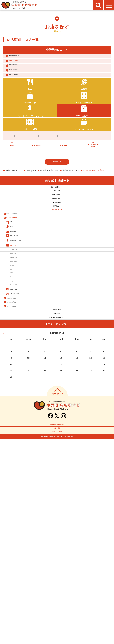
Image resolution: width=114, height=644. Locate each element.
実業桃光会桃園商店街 (25, 58)
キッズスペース (15, 157)
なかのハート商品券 (57, 635)
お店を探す (31, 199)
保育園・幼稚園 (62, 157)
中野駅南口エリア (71, 199)
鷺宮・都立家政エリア (57, 218)
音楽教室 (76, 157)
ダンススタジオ (46, 157)
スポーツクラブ (27, 161)
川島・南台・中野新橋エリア (57, 506)
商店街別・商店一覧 (50, 199)
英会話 (100, 157)
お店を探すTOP (57, 190)
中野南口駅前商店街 (24, 73)
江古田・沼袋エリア (57, 236)
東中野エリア (57, 488)
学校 (84, 157)
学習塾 (91, 157)
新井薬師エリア (57, 254)
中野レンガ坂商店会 (24, 89)
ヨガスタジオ (30, 157)
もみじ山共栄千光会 (24, 81)
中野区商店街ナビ (14, 199)
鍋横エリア (57, 497)
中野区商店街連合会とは (57, 619)
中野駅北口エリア (57, 263)
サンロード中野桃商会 (25, 66)
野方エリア (57, 227)
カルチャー (12, 161)
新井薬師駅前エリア (57, 245)
